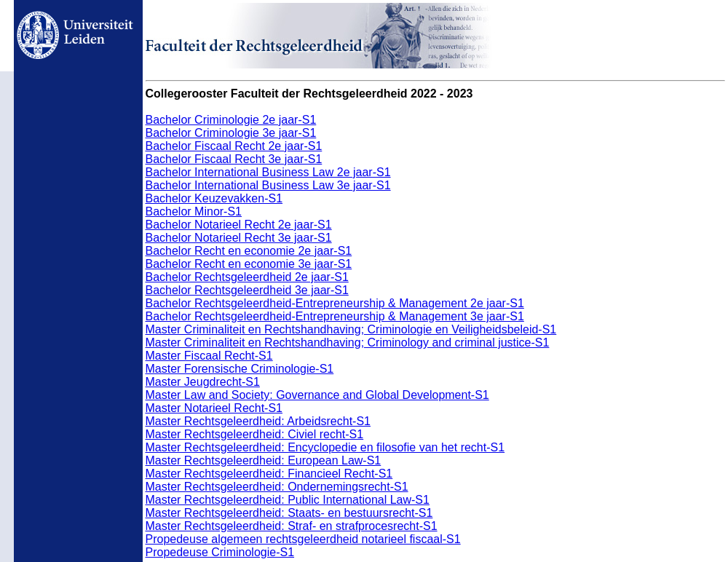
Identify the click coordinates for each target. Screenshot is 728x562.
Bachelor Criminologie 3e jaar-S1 (231, 133)
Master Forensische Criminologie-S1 (240, 369)
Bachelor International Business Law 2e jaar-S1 (268, 172)
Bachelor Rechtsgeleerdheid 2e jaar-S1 (247, 277)
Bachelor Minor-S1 (194, 211)
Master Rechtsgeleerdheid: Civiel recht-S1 (255, 434)
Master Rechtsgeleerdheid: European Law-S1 (264, 460)
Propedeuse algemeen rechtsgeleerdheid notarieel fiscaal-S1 (303, 539)
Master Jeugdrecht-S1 (203, 382)
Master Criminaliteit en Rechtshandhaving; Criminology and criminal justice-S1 (348, 343)
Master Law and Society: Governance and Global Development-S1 (317, 395)
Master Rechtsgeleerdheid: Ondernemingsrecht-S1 (277, 487)
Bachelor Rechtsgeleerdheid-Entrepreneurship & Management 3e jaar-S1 (335, 316)
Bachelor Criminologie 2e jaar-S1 (231, 120)
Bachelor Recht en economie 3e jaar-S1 (249, 264)
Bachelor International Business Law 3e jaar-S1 (268, 185)
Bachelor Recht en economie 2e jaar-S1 (249, 251)
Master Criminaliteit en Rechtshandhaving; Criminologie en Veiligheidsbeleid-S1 (351, 329)
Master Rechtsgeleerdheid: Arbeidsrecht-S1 (258, 421)
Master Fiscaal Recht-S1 (209, 356)
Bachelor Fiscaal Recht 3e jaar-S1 (234, 159)
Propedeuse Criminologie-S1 (220, 552)
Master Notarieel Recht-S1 (214, 408)
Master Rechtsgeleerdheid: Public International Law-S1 (288, 500)
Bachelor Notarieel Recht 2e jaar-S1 (239, 225)
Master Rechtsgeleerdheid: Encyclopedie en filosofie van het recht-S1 (325, 447)
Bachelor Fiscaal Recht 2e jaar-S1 (234, 146)
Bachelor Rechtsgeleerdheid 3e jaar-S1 (247, 290)
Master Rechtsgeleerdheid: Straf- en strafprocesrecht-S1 (292, 526)
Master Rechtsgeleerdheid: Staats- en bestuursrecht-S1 (289, 513)
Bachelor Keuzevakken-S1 (214, 198)
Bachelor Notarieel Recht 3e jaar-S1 (239, 238)
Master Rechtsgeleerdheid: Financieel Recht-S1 (269, 474)
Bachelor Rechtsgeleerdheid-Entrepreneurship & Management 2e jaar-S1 (335, 303)
